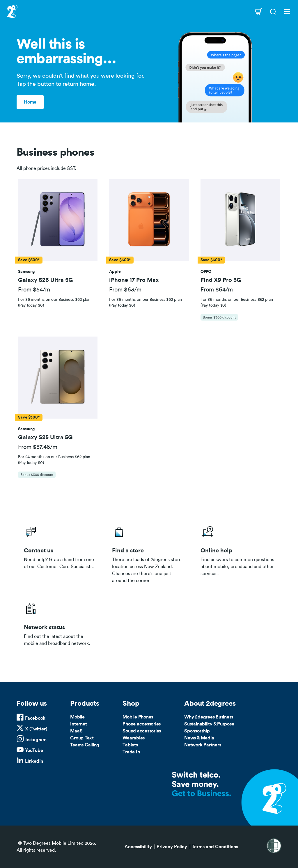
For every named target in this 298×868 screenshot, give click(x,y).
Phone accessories (142, 724)
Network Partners (203, 745)
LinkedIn (34, 761)
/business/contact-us (61, 553)
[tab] (58, 253)
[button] (58, 220)
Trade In (131, 752)
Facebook (35, 718)
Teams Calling (85, 745)
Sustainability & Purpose (209, 724)
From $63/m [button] (125, 290)
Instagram (36, 740)
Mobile (77, 717)
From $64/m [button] (217, 290)
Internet (78, 724)
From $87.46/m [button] (38, 447)
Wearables (134, 738)
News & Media (199, 738)
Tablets (130, 745)
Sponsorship (197, 731)
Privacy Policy (172, 847)
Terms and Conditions (215, 847)
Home (30, 102)
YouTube (34, 750)
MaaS (76, 731)
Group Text (82, 738)
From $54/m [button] (34, 290)
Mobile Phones (138, 717)
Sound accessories (142, 731)
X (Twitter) (36, 729)
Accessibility (138, 847)
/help (237, 553)
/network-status (61, 623)
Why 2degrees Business (209, 717)
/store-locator (149, 553)
